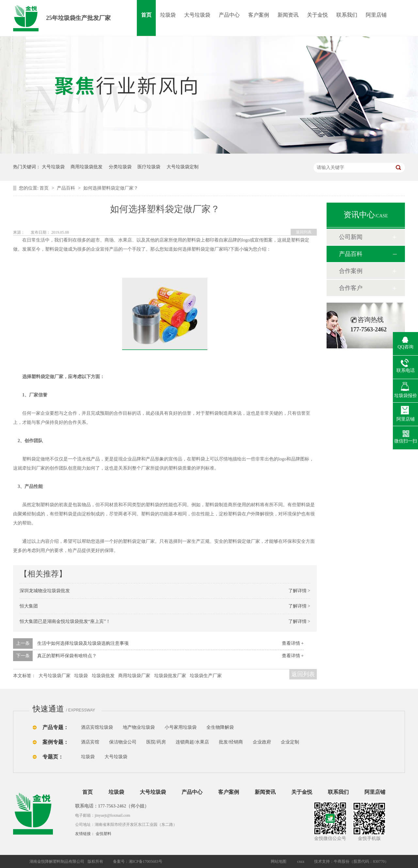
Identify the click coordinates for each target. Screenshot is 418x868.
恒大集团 (29, 606)
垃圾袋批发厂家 (170, 676)
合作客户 (351, 288)
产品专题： (56, 727)
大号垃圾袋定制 (183, 167)
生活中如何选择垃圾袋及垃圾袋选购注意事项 (83, 643)
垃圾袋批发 (103, 676)
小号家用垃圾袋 (181, 727)
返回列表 (304, 232)
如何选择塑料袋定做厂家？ (111, 188)
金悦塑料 (104, 834)
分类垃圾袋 (120, 167)
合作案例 (351, 271)
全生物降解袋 (220, 727)
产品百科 (67, 188)
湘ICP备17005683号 (145, 861)
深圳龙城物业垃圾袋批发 (45, 591)
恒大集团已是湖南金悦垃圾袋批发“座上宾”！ (65, 621)
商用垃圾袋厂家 (134, 676)
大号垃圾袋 (197, 15)
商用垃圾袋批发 (87, 167)
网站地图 (279, 861)
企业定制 (290, 742)
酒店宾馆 (90, 742)
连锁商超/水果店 (192, 742)
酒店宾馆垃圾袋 (97, 727)
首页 (146, 15)
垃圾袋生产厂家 (206, 676)
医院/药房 (156, 742)
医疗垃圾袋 (149, 167)
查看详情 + (293, 643)
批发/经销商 (231, 742)
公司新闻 (351, 237)
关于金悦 (317, 15)
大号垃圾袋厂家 (55, 676)
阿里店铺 (376, 15)
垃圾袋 (168, 15)
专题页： (53, 757)
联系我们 (347, 15)
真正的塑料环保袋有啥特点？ (67, 656)
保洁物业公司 (123, 742)
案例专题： (56, 742)
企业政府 (262, 742)
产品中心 (229, 15)
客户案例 (259, 15)
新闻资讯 (288, 15)
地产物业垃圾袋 (139, 727)
